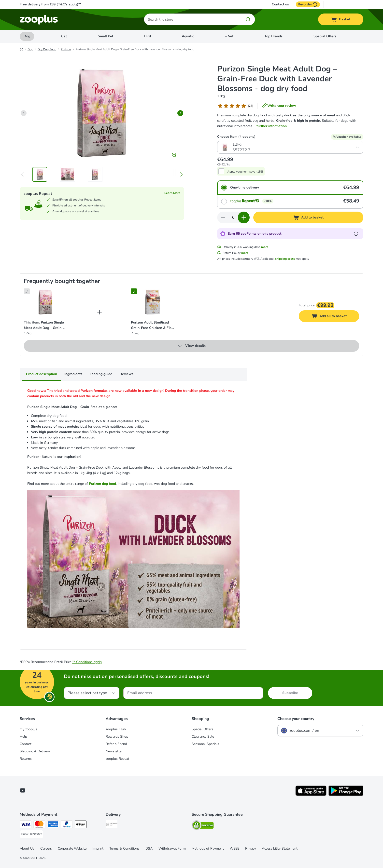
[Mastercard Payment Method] (39, 825)
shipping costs (285, 259)
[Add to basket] (308, 217)
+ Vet (229, 36)
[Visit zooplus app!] (311, 795)
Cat (64, 36)
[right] (180, 113)
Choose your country (296, 719)
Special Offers (325, 36)
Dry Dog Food (47, 49)
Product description (42, 374)
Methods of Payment (208, 848)
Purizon (66, 49)
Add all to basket (334, 317)
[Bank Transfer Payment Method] (31, 834)
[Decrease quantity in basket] (223, 217)
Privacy (251, 848)
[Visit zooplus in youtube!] (23, 790)
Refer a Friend (116, 744)
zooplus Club (116, 729)
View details (191, 346)
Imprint (98, 848)
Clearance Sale (203, 737)
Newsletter (114, 751)
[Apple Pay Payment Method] (81, 825)
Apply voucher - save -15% (245, 172)
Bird (148, 36)
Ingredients (73, 374)
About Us (27, 848)
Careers (46, 848)
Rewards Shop (117, 737)
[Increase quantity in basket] (244, 217)
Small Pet (106, 36)
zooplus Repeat (117, 759)
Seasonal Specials (205, 744)
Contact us (280, 4)
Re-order (308, 4)
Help (23, 737)
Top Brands (273, 36)
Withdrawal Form (172, 848)
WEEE (234, 848)
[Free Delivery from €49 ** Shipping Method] (112, 825)
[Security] (203, 826)
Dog (27, 36)
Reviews (127, 374)
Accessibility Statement (280, 848)
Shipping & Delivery (35, 751)
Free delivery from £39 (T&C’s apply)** (50, 4)
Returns (26, 759)
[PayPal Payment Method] (67, 825)
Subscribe (290, 693)
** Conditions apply (87, 662)
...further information (270, 126)
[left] (24, 113)
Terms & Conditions (124, 848)
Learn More (172, 193)
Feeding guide (101, 374)
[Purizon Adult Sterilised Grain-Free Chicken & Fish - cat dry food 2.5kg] (153, 302)
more (265, 247)
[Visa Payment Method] (26, 825)
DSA (149, 848)
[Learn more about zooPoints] (356, 234)
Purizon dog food (102, 484)
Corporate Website (72, 848)
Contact (26, 744)
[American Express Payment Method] (53, 825)
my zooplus (28, 729)
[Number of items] (233, 217)
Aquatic (188, 36)
